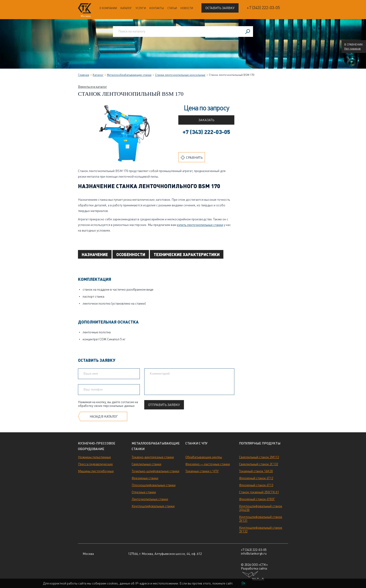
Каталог (126, 8)
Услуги (141, 8)
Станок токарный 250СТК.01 (259, 492)
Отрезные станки (144, 492)
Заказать (206, 120)
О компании (108, 8)
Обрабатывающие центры (204, 457)
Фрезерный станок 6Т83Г (257, 499)
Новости (187, 8)
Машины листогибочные (96, 471)
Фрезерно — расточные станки (208, 464)
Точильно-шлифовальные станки (155, 471)
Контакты (157, 8)
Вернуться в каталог (92, 87)
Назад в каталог (104, 416)
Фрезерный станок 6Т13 (256, 485)
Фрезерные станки (145, 478)
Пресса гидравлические (95, 464)
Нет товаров (352, 49)
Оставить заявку (220, 8)
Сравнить (192, 158)
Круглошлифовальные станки (153, 506)
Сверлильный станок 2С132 (259, 464)
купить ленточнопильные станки (200, 225)
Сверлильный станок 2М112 (259, 457)
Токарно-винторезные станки (153, 457)
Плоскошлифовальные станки (154, 485)
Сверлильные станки (146, 464)
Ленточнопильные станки (150, 499)
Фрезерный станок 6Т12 (256, 478)
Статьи (172, 8)
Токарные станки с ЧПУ (202, 471)
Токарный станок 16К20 (256, 471)
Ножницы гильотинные (94, 457)
